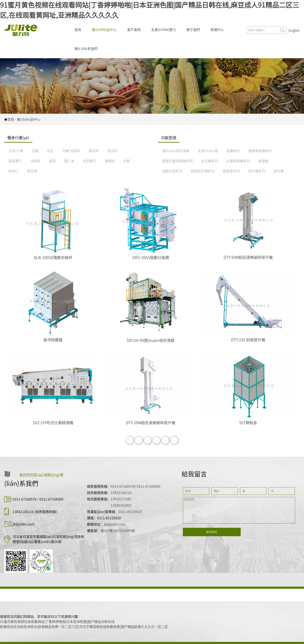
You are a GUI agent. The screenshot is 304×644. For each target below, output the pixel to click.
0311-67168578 (25, 499)
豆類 (35, 151)
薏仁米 (69, 161)
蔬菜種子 (15, 161)
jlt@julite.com (24, 524)
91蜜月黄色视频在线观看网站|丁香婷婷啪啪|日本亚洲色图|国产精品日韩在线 (57, 622)
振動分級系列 (172, 171)
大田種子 (90, 161)
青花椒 (32, 171)
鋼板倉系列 (231, 171)
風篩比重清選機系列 (177, 161)
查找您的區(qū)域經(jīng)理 (41, 475)
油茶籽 (35, 161)
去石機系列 (209, 161)
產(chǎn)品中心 (104, 30)
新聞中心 (217, 30)
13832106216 (23, 512)
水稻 (127, 161)
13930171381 (121, 499)
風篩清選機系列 (260, 151)
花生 (50, 151)
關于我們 (193, 30)
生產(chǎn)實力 (164, 30)
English (294, 31)
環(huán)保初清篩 (176, 151)
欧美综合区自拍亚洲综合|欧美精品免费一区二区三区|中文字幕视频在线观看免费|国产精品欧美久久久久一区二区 (84, 627)
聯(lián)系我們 (86, 49)
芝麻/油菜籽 (71, 151)
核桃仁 (14, 171)
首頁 (78, 30)
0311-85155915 (130, 512)
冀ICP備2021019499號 (118, 531)
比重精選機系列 (238, 161)
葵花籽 (94, 151)
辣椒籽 (110, 161)
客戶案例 (134, 30)
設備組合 (233, 151)
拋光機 (279, 171)
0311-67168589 (51, 499)
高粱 (52, 161)
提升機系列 (257, 171)
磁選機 (263, 161)
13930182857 (121, 505)
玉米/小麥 (16, 151)
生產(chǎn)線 (208, 151)
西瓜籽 (112, 151)
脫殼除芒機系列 (203, 171)
